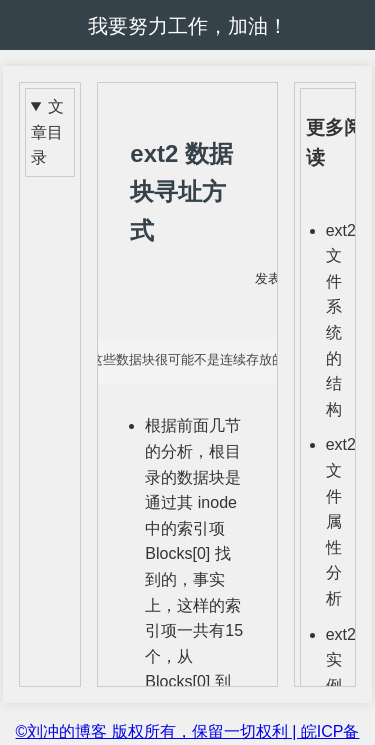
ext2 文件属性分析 (341, 521)
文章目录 (47, 132)
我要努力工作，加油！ (188, 26)
